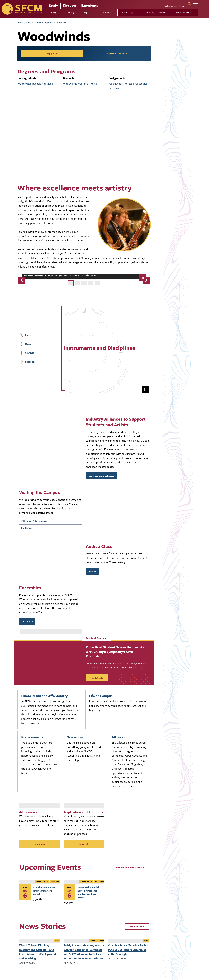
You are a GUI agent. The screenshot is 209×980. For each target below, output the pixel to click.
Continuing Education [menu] (155, 12)
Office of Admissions (34, 521)
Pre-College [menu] (128, 12)
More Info (40, 844)
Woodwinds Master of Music (80, 83)
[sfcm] (22, 9)
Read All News (137, 926)
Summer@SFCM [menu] (184, 12)
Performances (170, 6)
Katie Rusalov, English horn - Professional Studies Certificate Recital (88, 892)
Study (53, 5)
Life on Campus (101, 696)
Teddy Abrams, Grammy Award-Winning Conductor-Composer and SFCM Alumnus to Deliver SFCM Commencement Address (84, 952)
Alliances (119, 737)
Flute (25, 335)
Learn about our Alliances (101, 476)
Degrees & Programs (43, 22)
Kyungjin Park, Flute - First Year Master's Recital (44, 891)
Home (20, 22)
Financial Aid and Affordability (44, 696)
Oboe (25, 344)
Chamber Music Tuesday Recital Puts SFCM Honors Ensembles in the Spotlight (128, 950)
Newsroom (75, 737)
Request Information (116, 54)
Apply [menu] (54, 12)
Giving (181, 6)
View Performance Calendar (130, 867)
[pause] (143, 278)
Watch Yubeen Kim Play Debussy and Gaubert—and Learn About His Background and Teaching (37, 952)
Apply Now (52, 54)
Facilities (26, 528)
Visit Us (92, 571)
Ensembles (27, 622)
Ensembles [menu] (106, 12)
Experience (90, 5)
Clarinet (27, 353)
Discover (70, 5)
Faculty (71, 12)
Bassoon (27, 362)
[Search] (193, 3)
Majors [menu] (87, 12)
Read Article (97, 678)
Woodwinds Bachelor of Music (35, 83)
